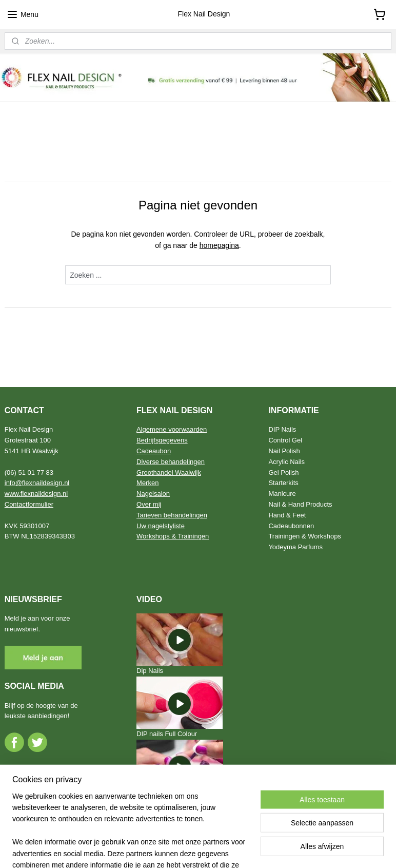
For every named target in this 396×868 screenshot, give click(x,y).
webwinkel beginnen (222, 849)
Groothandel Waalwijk (169, 472)
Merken (147, 483)
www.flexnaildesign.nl (36, 494)
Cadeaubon (154, 451)
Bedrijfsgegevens (162, 440)
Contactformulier (29, 504)
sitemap (170, 849)
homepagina (219, 245)
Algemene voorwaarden (172, 429)
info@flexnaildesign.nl (37, 483)
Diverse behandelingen (171, 462)
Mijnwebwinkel (301, 849)
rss (188, 849)
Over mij (149, 504)
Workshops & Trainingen (173, 536)
